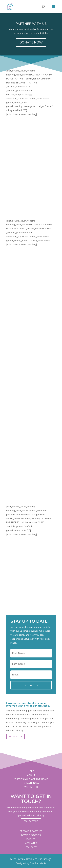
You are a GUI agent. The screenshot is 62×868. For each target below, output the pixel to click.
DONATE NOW (31, 42)
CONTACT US (31, 821)
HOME (31, 771)
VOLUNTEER (31, 787)
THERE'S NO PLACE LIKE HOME (31, 779)
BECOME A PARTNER (31, 831)
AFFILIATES (31, 843)
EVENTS (31, 839)
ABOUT (31, 775)
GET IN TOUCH (15, 737)
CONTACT (31, 847)
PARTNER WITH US (31, 24)
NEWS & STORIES (31, 835)
